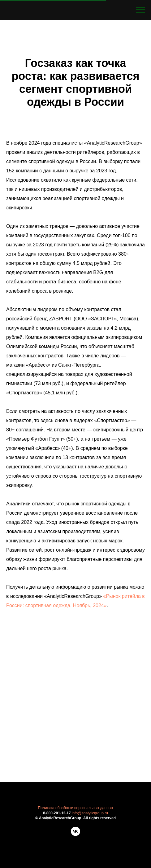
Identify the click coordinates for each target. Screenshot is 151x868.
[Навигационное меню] (140, 10)
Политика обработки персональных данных (76, 808)
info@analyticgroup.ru (90, 813)
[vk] (75, 834)
